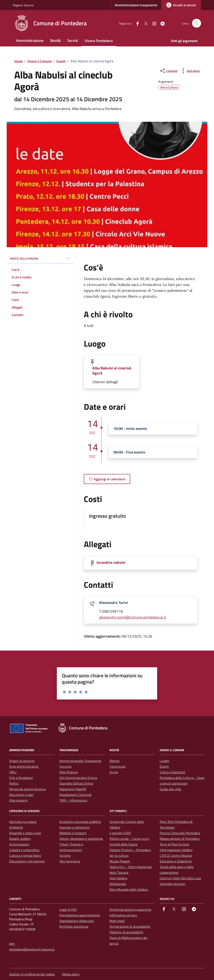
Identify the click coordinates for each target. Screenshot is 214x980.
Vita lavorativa (70, 861)
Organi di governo (22, 761)
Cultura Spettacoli (173, 772)
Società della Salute (124, 844)
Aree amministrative (24, 766)
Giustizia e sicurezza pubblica (80, 822)
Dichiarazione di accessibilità (130, 926)
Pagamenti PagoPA (73, 789)
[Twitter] (144, 23)
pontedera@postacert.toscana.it (32, 949)
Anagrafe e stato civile (25, 833)
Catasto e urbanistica (24, 850)
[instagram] (153, 23)
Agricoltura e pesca (23, 822)
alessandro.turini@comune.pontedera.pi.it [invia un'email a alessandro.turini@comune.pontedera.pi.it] (132, 617)
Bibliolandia (118, 884)
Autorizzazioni (19, 844)
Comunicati (118, 766)
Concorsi (65, 766)
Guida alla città (170, 789)
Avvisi (114, 772)
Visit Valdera (118, 878)
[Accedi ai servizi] (181, 5)
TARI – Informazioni (73, 800)
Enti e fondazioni (21, 778)
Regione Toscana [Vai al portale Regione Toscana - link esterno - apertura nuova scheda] (23, 5)
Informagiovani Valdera (176, 850)
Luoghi (164, 761)
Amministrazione (30, 40)
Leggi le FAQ (68, 910)
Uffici (13, 772)
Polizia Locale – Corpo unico (129, 839)
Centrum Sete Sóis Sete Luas (180, 878)
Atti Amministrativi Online (78, 778)
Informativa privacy (123, 915)
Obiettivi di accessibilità (126, 932)
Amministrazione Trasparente (80, 761)
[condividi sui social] (168, 71)
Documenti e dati (21, 795)
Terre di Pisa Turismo (174, 844)
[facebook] (136, 23)
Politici (14, 783)
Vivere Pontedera (99, 41)
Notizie (115, 761)
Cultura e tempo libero (25, 856)
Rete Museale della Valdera (129, 889)
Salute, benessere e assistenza (81, 839)
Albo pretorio (18, 800)
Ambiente (16, 827)
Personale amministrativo (27, 789)
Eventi (164, 766)
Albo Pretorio (69, 772)
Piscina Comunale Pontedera (180, 833)
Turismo (65, 856)
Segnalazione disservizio (77, 921)
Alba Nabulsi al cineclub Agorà (112, 371)
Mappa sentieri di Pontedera (180, 839)
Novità (55, 40)
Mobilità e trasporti (73, 833)
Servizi (73, 40)
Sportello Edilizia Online (76, 783)
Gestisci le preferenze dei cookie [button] (32, 974)
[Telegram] (161, 23)
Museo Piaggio (120, 861)
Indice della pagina (40, 258)
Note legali (117, 921)
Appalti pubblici (20, 839)
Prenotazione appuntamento (80, 915)
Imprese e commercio (74, 827)
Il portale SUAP (120, 833)
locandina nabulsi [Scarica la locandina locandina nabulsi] (111, 562)
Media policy (71, 974)
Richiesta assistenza (74, 926)
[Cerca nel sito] (197, 23)
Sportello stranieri (173, 884)
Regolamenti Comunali (75, 795)
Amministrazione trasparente (136, 5)
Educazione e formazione (27, 861)
